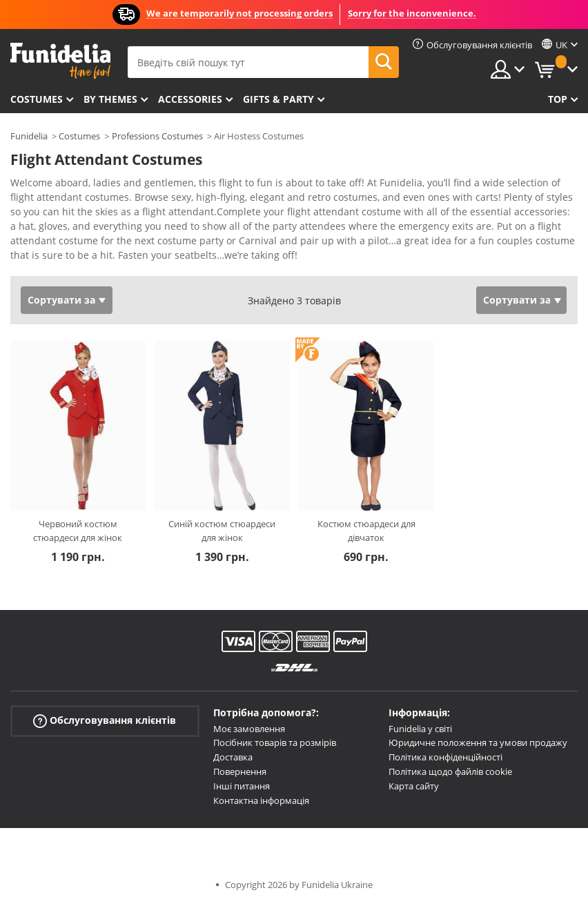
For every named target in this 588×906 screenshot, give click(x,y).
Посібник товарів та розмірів (275, 742)
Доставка (233, 757)
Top (558, 99)
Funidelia (29, 136)
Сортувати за (61, 300)
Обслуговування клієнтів (105, 720)
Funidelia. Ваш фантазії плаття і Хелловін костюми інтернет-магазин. (60, 61)
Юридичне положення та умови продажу (478, 742)
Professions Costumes (157, 136)
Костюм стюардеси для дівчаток (366, 531)
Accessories (190, 99)
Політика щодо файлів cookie (450, 771)
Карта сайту (414, 786)
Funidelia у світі (420, 729)
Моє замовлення (249, 729)
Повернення (240, 771)
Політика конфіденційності (445, 757)
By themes (110, 99)
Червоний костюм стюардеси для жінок (78, 531)
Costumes (37, 99)
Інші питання (242, 786)
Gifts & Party (278, 99)
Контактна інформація (261, 800)
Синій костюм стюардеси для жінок (222, 531)
